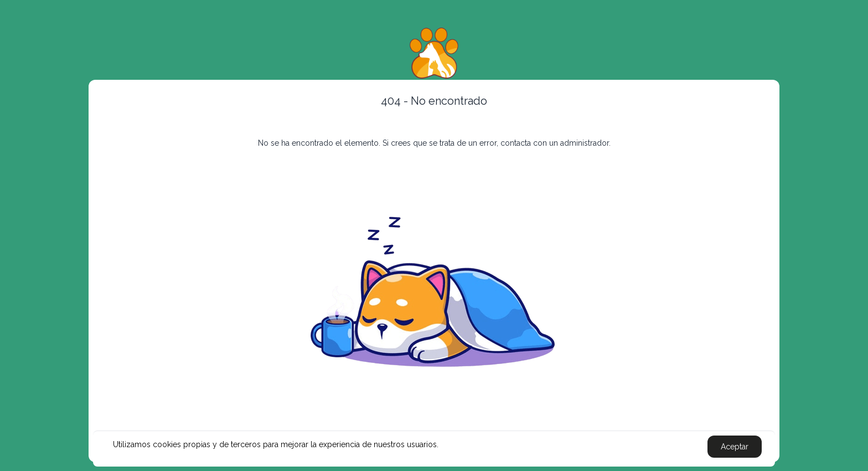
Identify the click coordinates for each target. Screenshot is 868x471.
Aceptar (735, 447)
